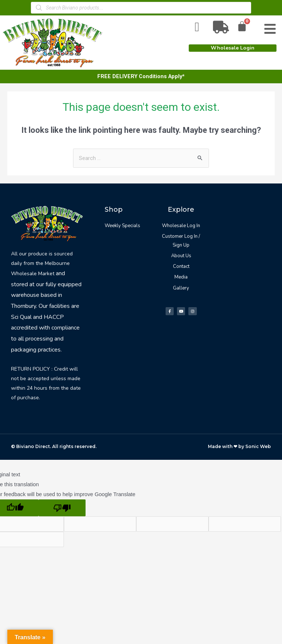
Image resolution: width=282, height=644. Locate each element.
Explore (181, 210)
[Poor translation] (62, 508)
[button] (233, 48)
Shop (114, 210)
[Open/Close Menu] (270, 29)
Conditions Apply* (162, 76)
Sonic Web (258, 446)
